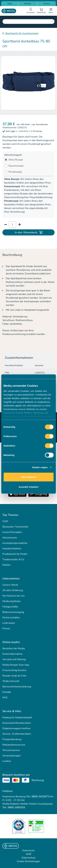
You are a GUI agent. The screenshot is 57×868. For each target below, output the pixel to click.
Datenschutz (29, 858)
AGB (28, 854)
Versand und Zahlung (14, 659)
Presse (6, 628)
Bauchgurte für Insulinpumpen (22, 33)
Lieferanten (9, 623)
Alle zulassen (28, 477)
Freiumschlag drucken (14, 670)
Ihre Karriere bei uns (14, 596)
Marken (7, 565)
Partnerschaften (11, 618)
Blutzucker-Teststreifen (15, 527)
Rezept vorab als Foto (14, 676)
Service (47, 4)
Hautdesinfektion (12, 549)
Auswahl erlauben (29, 487)
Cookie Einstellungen (28, 861)
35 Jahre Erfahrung (13, 590)
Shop (10, 4)
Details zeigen (40, 467)
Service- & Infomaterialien (17, 734)
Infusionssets (10, 538)
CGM (5, 521)
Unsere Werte (10, 585)
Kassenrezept (16, 166)
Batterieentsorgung (13, 612)
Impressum (28, 850)
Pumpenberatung (12, 739)
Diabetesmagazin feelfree (16, 728)
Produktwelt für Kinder (15, 554)
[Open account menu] (31, 11)
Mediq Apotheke (12, 601)
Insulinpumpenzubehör (15, 543)
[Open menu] (51, 11)
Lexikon (7, 761)
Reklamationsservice (14, 745)
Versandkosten (42, 124)
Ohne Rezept (16, 160)
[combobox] (28, 21)
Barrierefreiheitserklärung (17, 687)
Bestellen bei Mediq (14, 648)
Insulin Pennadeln (12, 532)
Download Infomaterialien (17, 723)
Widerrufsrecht (11, 681)
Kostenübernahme (13, 654)
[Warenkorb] (41, 11)
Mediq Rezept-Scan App (16, 665)
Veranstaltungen (12, 756)
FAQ (5, 698)
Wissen (28, 4)
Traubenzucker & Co (13, 559)
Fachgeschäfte (10, 607)
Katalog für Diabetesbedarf (17, 718)
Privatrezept (15, 172)
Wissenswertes (11, 750)
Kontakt (7, 692)
